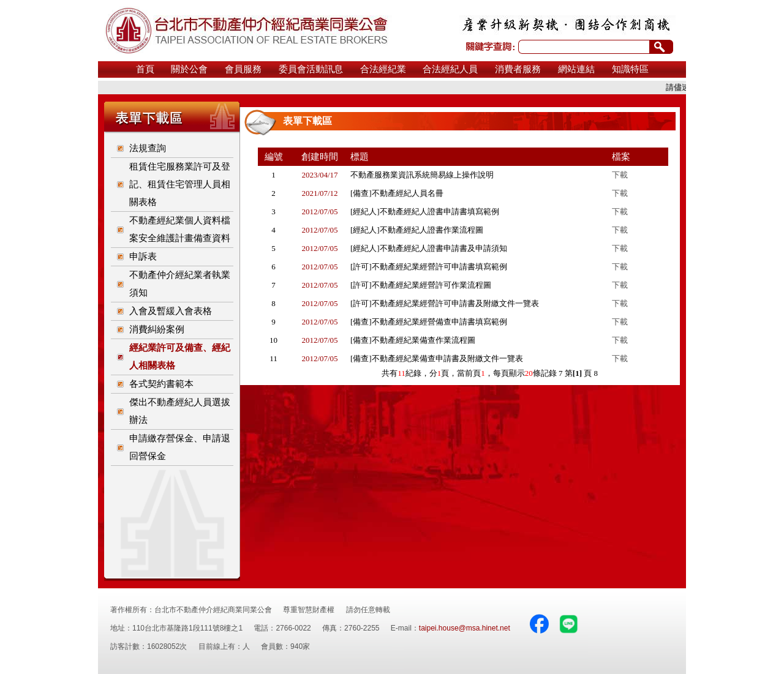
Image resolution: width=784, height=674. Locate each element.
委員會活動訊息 (311, 69)
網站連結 (576, 69)
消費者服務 (518, 69)
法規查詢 (148, 148)
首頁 (145, 69)
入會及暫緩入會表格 (171, 311)
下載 (620, 175)
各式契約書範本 (161, 384)
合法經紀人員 (450, 69)
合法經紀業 (383, 69)
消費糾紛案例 (157, 329)
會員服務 (243, 69)
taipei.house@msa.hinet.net (465, 628)
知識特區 (630, 69)
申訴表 (143, 256)
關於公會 (189, 69)
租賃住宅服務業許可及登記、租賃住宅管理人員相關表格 (180, 184)
